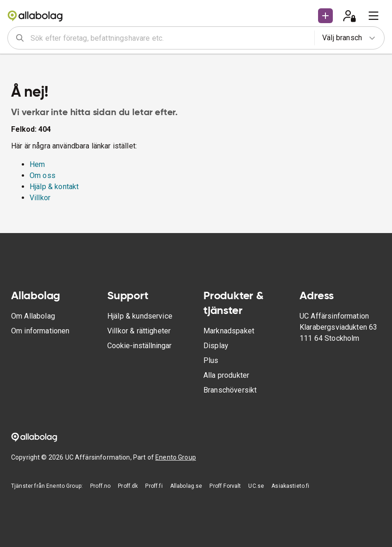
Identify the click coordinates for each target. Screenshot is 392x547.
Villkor (40, 198)
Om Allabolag (33, 316)
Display (216, 346)
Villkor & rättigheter (139, 331)
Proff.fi (154, 486)
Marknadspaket (229, 331)
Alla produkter (226, 375)
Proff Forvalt (225, 486)
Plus (211, 360)
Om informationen (40, 331)
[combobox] (169, 38)
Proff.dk (128, 486)
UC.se (256, 486)
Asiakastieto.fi (290, 486)
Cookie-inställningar (139, 346)
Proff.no (100, 486)
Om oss (43, 175)
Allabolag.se (186, 486)
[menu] (374, 16)
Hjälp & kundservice (140, 316)
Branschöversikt (230, 390)
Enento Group (176, 457)
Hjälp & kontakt (54, 187)
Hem (37, 164)
